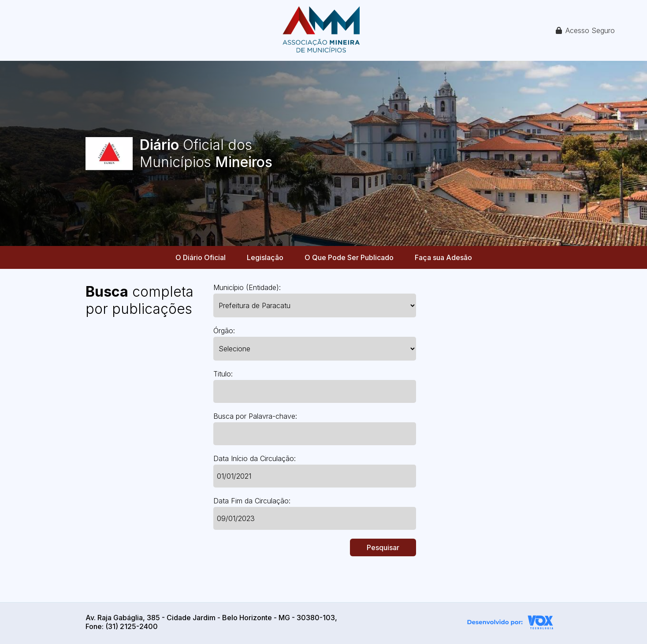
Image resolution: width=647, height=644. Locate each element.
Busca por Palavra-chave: (255, 416)
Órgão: (224, 331)
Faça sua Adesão (443, 257)
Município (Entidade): (247, 287)
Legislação (265, 257)
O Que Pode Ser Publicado (349, 257)
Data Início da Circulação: (255, 458)
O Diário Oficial (201, 257)
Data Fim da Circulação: (252, 501)
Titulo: (223, 374)
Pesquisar (383, 547)
